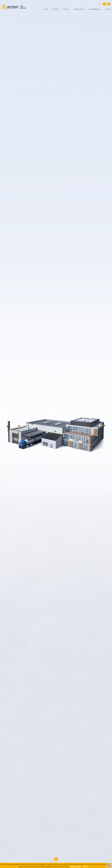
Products (56, 9)
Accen (46, 9)
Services (66, 9)
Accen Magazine (95, 9)
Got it (85, 866)
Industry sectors (79, 9)
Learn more (75, 866)
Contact (108, 9)
